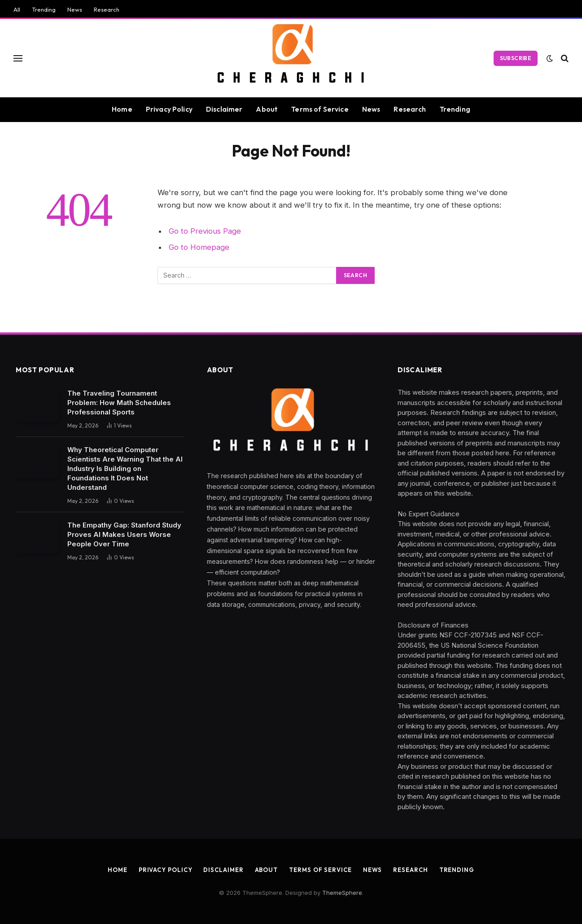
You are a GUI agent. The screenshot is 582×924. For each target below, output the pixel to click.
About (267, 109)
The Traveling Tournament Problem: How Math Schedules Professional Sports (119, 403)
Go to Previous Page (205, 231)
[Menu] (18, 58)
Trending (44, 9)
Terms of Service (320, 109)
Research (107, 9)
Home (122, 109)
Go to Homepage (199, 247)
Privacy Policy (169, 109)
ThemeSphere (342, 893)
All (17, 9)
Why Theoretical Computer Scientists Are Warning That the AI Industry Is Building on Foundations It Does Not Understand (125, 469)
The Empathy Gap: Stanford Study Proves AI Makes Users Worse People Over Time (124, 534)
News (75, 9)
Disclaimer (224, 109)
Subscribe (516, 58)
